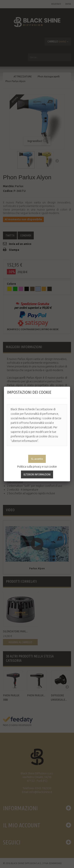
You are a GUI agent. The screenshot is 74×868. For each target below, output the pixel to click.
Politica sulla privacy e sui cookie (37, 467)
